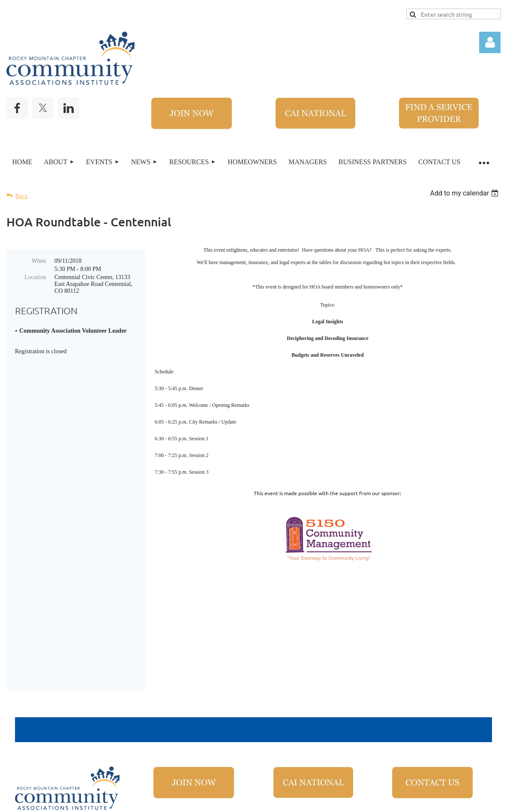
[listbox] (465, 193)
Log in (490, 42)
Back (22, 196)
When (39, 261)
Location (35, 277)
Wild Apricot (379, 802)
